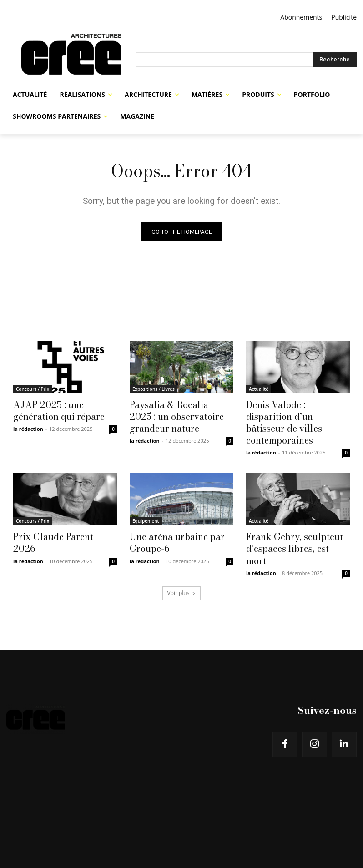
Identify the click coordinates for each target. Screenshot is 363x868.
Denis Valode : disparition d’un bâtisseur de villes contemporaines (293, 414)
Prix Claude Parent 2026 (58, 519)
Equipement (146, 504)
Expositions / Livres (154, 389)
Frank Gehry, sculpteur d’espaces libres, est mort (292, 524)
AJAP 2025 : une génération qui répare (63, 409)
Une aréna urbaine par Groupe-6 (170, 524)
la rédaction (28, 426)
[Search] (335, 60)
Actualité (259, 389)
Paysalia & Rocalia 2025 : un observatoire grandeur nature (181, 414)
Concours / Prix (33, 389)
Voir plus (182, 560)
